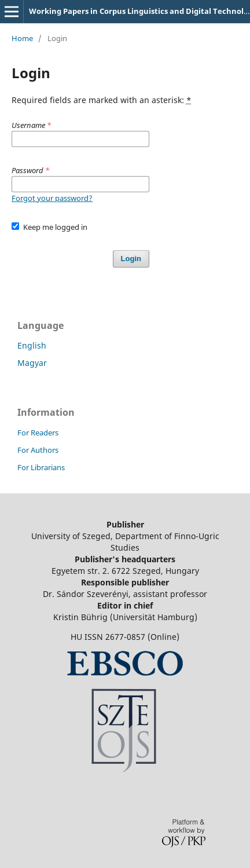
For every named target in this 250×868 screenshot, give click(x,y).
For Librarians (41, 467)
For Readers (38, 433)
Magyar (32, 363)
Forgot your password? (52, 198)
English (32, 345)
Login (131, 259)
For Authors (38, 450)
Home (22, 38)
